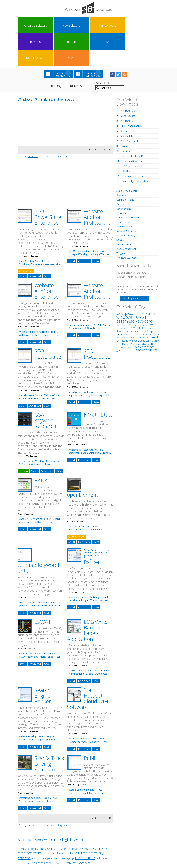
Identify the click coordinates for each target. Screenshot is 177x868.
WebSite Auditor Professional (98, 185)
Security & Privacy (126, 203)
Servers (121, 208)
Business (121, 163)
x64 (49, 487)
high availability (28, 817)
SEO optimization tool (31, 432)
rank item (53, 826)
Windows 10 (75, 418)
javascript (148, 311)
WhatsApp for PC (130, 109)
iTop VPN (126, 119)
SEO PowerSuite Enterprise (48, 185)
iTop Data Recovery (132, 129)
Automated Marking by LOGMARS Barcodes (88, 643)
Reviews (79, 25)
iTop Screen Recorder (133, 144)
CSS (71, 495)
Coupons (97, 25)
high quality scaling (91, 817)
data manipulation (91, 421)
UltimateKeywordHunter (44, 574)
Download (35, 244)
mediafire (137, 293)
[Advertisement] (39, 94)
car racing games (145, 315)
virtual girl (154, 302)
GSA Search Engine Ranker (97, 524)
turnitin (139, 282)
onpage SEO (75, 222)
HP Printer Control (132, 134)
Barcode (125, 99)
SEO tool (93, 568)
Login (60, 54)
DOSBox (126, 139)
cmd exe (150, 282)
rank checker (74, 821)
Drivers (150, 25)
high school (58, 831)
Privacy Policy (88, 841)
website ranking (77, 568)
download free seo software (34, 366)
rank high (57, 817)
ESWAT (43, 590)
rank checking (40, 831)
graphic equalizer (126, 318)
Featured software (26, 25)
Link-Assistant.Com (30, 363)
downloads (49, 124)
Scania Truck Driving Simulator (49, 732)
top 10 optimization (79, 219)
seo (47, 232)
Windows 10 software (31, 232)
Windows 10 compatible (48, 429)
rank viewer (46, 817)
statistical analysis (94, 418)
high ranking (91, 222)
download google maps (128, 299)
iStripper (125, 114)
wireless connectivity (80, 707)
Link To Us (67, 841)
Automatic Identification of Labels (89, 640)
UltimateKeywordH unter (40, 536)
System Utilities (125, 212)
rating (59, 124)
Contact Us (110, 841)
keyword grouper (125, 315)
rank (33, 826)
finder (145, 293)
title (41, 124)
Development (124, 177)
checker (23, 487)
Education (122, 181)
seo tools (102, 296)
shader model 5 (149, 296)
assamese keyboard (135, 289)
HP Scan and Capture (132, 94)
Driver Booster (128, 84)
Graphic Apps (124, 190)
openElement (82, 463)
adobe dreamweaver (139, 305)
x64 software (49, 622)
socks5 (145, 299)
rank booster (91, 821)
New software (44, 25)
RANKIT (43, 448)
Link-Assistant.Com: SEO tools (35, 229)
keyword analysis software (37, 434)
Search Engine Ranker (43, 664)
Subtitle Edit (127, 104)
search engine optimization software (88, 360)
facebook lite (147, 318)
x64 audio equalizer (139, 308)
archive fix (133, 296)
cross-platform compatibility (86, 759)
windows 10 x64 (131, 285)
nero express (131, 311)
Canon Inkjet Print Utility (135, 149)
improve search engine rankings (86, 363)
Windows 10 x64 (129, 79)
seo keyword (26, 429)
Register (81, 54)
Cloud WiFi (96, 710)
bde (142, 302)
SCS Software (26, 769)
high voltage (65, 826)
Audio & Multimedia (127, 159)
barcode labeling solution (82, 639)
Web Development (126, 217)
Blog (115, 25)
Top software (62, 25)
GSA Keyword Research (45, 388)
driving (40, 769)
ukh (21, 570)
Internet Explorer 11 (133, 124)
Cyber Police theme (30, 622)
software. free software (88, 495)
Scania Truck (51, 766)
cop (59, 625)
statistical (74, 421)
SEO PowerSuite (48, 322)
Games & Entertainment (129, 186)
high (73, 826)
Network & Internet (127, 199)
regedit (124, 308)
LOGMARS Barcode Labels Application (87, 598)
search (105, 565)
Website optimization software (40, 234)
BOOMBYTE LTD (78, 498)
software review (43, 490)
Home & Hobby (125, 194)
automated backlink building (84, 565)
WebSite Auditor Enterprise (47, 259)
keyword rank (37, 487)
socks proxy (125, 281)
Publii (90, 726)
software (31, 570)
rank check (85, 826)
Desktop (121, 172)
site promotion (100, 219)
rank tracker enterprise (54, 821)
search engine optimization (44, 708)
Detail (22, 244)
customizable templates (81, 758)
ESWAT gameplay (29, 625)
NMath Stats (98, 383)
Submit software (132, 25)
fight (43, 625)
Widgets (121, 221)
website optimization (80, 293)
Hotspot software (78, 710)
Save (47, 244)
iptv (147, 302)
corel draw (124, 292)
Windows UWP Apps (127, 225)
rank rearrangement (78, 831)
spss (153, 299)
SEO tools (90, 296)
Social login (99, 707)
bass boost (122, 305)
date (65, 124)
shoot (51, 625)
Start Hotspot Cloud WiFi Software (88, 667)
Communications (125, 168)
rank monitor (70, 817)
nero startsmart (127, 302)
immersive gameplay (30, 766)
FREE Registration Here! (134, 266)
